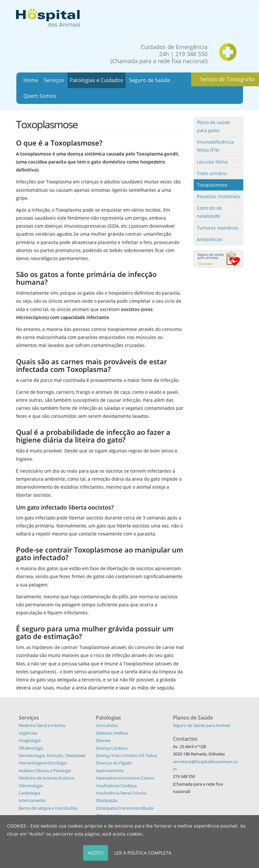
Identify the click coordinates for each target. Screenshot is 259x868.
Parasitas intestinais (219, 196)
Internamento (32, 800)
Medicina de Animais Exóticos (47, 778)
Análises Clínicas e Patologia (45, 771)
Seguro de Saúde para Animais (202, 725)
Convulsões (107, 725)
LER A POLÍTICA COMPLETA (143, 853)
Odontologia (31, 786)
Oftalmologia (31, 748)
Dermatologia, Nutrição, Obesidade (52, 755)
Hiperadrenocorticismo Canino (125, 778)
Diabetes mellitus (112, 733)
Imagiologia (30, 740)
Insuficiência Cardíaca (116, 786)
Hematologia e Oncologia (43, 763)
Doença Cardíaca (112, 748)
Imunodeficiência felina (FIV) (215, 146)
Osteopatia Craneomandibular (125, 808)
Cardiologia (29, 793)
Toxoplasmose (212, 185)
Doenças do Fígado (114, 763)
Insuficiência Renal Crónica (121, 793)
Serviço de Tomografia (227, 79)
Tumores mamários (218, 228)
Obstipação (107, 800)
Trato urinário (212, 173)
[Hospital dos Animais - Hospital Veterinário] (48, 17)
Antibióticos (210, 239)
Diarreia (103, 740)
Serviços (54, 80)
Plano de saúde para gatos (213, 126)
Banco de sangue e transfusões (48, 808)
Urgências (28, 733)
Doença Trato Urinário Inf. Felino (126, 755)
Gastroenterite (110, 771)
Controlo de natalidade (209, 212)
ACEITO (96, 853)
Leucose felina (212, 162)
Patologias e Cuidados (97, 80)
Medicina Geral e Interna (42, 725)
